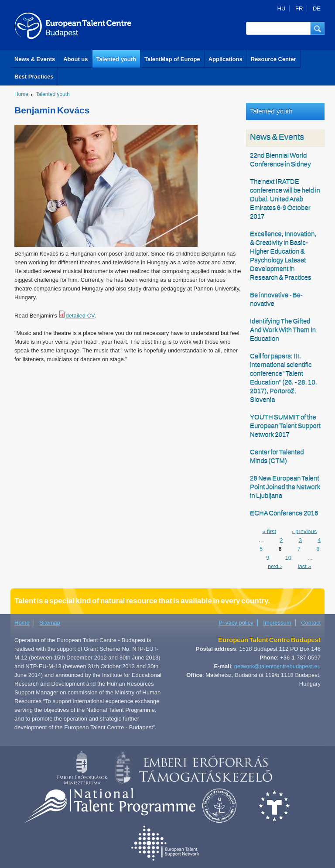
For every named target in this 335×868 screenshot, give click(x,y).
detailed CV (80, 316)
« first (269, 531)
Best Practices (34, 77)
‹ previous (304, 531)
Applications (226, 59)
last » (305, 566)
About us (75, 59)
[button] (318, 28)
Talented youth (116, 59)
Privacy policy (236, 623)
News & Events (35, 59)
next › (275, 566)
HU (282, 9)
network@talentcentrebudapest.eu (277, 666)
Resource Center (273, 59)
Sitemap (50, 623)
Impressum (277, 623)
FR (299, 9)
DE (317, 9)
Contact (311, 623)
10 (288, 557)
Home (21, 94)
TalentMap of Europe (172, 59)
